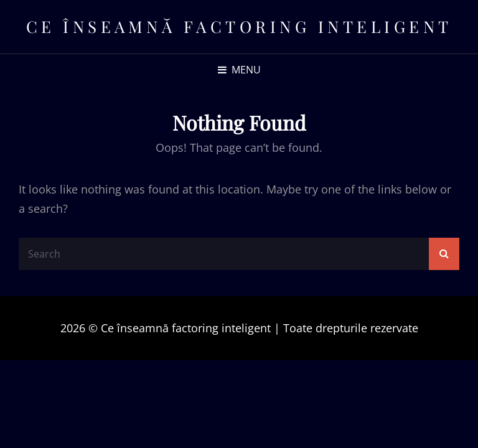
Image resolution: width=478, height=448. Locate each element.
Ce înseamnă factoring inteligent (239, 26)
